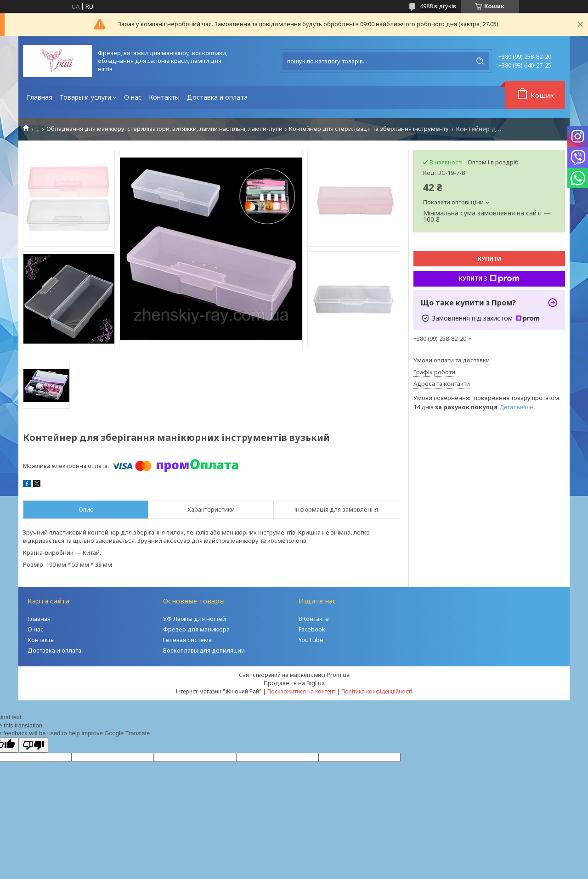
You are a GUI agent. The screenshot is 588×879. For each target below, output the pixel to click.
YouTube (311, 640)
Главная (40, 97)
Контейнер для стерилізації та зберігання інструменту (369, 129)
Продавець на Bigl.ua (294, 683)
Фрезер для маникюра (196, 629)
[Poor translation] (34, 745)
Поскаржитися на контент (301, 691)
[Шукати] (480, 61)
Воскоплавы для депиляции (204, 650)
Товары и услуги (85, 97)
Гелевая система (187, 640)
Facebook (312, 629)
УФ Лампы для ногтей (195, 619)
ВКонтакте (314, 619)
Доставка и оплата (217, 97)
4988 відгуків (438, 6)
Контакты (164, 97)
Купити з (489, 279)
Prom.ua (338, 675)
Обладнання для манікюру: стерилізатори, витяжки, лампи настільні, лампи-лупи (164, 129)
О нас (133, 97)
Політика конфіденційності (377, 691)
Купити (489, 259)
